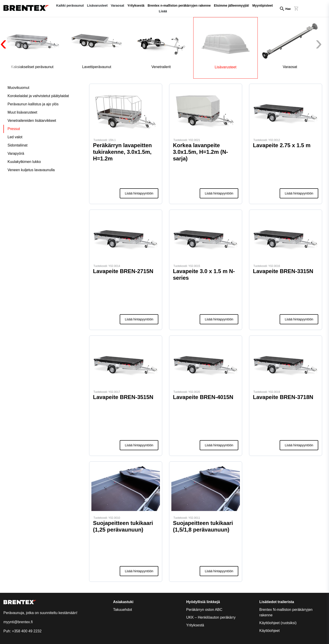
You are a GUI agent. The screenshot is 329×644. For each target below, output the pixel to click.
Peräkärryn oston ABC (204, 610)
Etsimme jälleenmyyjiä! (231, 5)
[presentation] (11, 46)
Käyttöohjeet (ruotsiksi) (278, 623)
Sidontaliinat (17, 145)
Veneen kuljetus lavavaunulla (31, 170)
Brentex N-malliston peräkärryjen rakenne (286, 612)
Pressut (14, 129)
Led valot (15, 137)
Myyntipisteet (262, 5)
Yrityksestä (136, 5)
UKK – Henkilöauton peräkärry (211, 617)
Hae (288, 9)
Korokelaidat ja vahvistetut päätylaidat (38, 96)
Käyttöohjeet (269, 631)
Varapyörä (16, 153)
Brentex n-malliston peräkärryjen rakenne (179, 5)
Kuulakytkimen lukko (24, 162)
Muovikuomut (18, 88)
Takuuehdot (123, 610)
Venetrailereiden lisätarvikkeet (32, 121)
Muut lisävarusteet (22, 112)
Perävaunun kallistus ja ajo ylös (33, 104)
